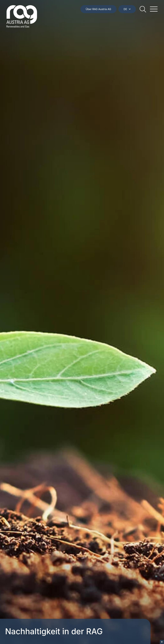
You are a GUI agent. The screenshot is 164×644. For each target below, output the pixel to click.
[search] (143, 9)
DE (127, 9)
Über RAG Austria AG (98, 9)
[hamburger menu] (154, 9)
